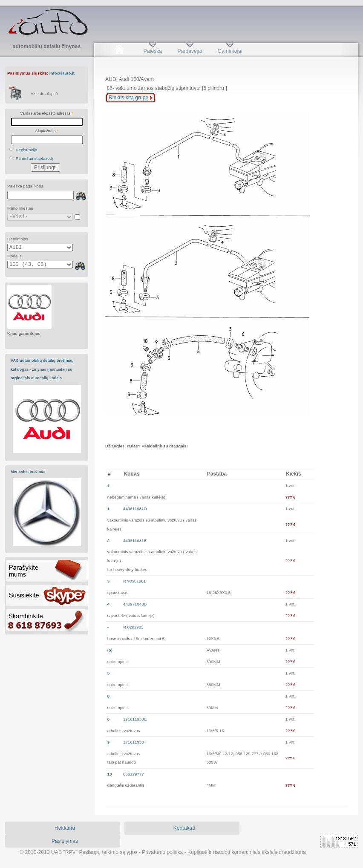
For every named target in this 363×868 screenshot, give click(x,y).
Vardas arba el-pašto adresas (47, 113)
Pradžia (119, 51)
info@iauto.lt (62, 73)
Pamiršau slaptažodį (35, 158)
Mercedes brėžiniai (28, 472)
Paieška (153, 51)
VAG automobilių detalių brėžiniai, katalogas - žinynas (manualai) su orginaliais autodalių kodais (42, 369)
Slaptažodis (47, 131)
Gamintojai (230, 51)
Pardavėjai (190, 51)
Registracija (27, 150)
